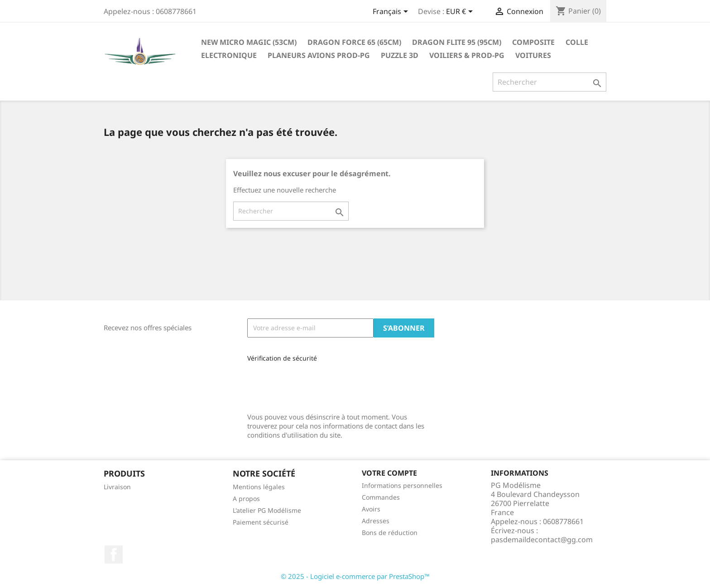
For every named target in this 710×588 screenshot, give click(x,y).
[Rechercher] (549, 82)
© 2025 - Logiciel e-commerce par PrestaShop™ (355, 576)
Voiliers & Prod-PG (467, 55)
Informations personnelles (402, 485)
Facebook (114, 554)
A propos (246, 499)
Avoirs (371, 509)
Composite (533, 42)
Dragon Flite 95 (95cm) (457, 42)
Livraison (117, 487)
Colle (577, 42)
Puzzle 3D (400, 55)
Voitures (533, 55)
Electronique (229, 55)
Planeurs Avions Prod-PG (319, 55)
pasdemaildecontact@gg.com (542, 540)
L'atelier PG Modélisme (267, 510)
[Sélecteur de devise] (461, 12)
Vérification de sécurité (282, 358)
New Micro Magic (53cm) (249, 42)
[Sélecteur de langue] (392, 12)
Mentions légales (259, 487)
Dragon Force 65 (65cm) (354, 42)
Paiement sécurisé (261, 522)
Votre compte (389, 473)
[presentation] (308, 384)
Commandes (381, 497)
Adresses (376, 521)
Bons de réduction (390, 533)
